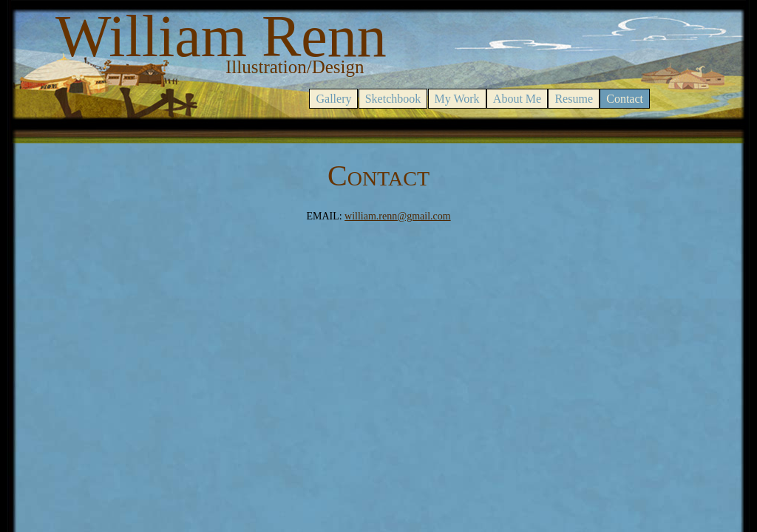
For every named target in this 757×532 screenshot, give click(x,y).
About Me (517, 99)
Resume (574, 99)
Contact (625, 99)
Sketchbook (393, 99)
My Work (457, 99)
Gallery (333, 99)
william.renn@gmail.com (398, 216)
